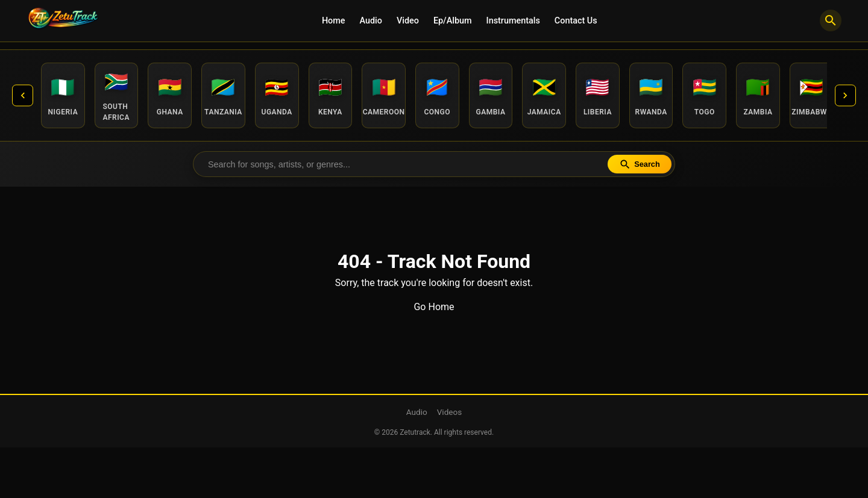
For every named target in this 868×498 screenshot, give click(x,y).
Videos (450, 414)
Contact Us (576, 21)
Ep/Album (453, 21)
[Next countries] (844, 96)
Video (408, 21)
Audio (371, 21)
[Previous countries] (24, 96)
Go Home (434, 309)
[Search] (831, 20)
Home (334, 21)
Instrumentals (513, 21)
